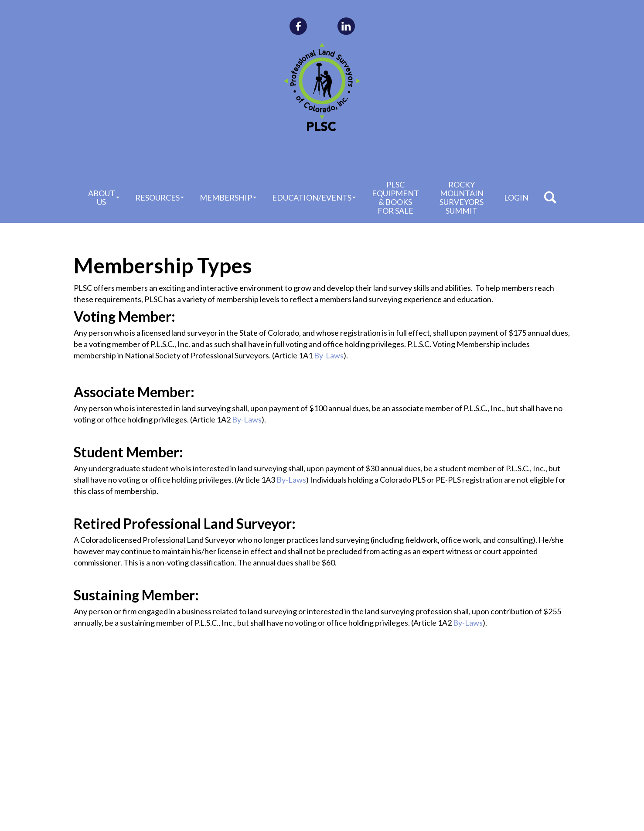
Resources (160, 198)
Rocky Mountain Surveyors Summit (462, 198)
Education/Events (314, 198)
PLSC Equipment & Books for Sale (395, 198)
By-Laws (329, 355)
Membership (228, 198)
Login (516, 198)
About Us (104, 198)
